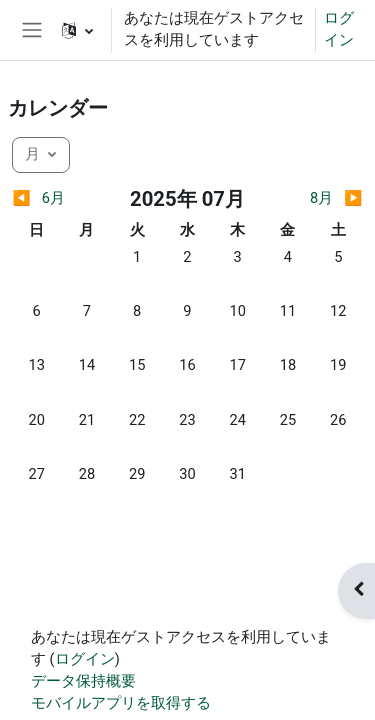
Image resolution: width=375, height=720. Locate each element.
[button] (77, 30)
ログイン (339, 29)
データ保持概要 (83, 681)
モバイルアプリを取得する (121, 703)
